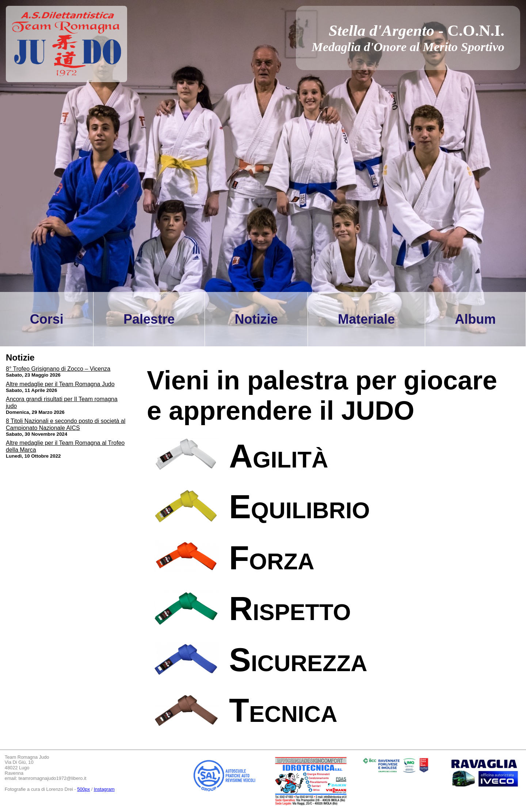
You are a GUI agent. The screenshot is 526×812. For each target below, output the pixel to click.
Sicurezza (298, 660)
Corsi (47, 319)
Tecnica (283, 711)
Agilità (279, 456)
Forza (272, 558)
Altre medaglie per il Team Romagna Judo (60, 384)
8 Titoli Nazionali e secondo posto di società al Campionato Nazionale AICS (66, 424)
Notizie (256, 319)
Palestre (149, 319)
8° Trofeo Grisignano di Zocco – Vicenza (58, 369)
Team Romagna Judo (27, 757)
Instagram (104, 789)
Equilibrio (300, 507)
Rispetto (290, 609)
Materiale (366, 319)
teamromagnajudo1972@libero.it (53, 778)
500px (83, 789)
